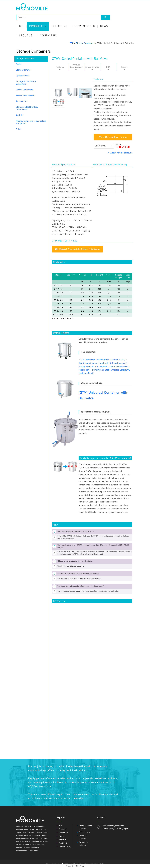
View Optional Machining (113, 137)
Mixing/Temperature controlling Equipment (31, 122)
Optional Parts (23, 76)
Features (60, 67)
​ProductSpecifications (76, 66)
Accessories (22, 101)
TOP (61, 826)
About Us (63, 840)
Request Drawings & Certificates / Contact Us (77, 249)
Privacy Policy (65, 847)
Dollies (19, 64)
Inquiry (124, 67)
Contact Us (64, 843)
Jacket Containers (24, 90)
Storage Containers (34, 52)
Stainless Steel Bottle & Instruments (27, 108)
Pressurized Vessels (25, 96)
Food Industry (85, 832)
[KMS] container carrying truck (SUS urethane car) (103, 363)
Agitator (20, 115)
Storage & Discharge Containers (26, 83)
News (61, 836)
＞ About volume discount (120, 153)
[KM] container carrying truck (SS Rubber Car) (103, 360)
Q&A (108, 67)
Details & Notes (92, 67)
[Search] (106, 18)
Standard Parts (23, 70)
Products (63, 829)
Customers (63, 833)
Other (19, 129)
